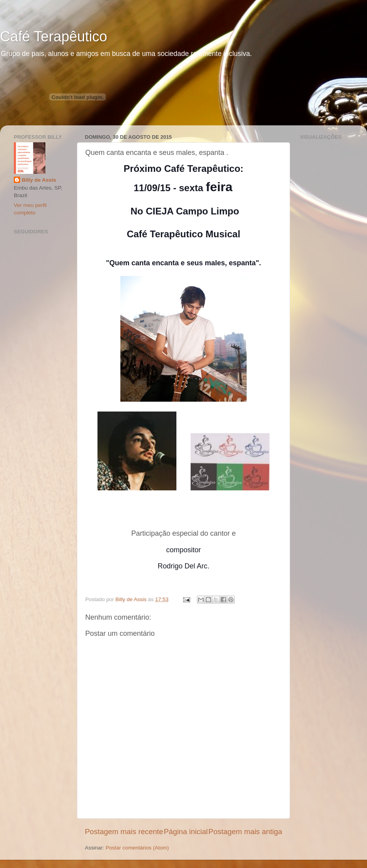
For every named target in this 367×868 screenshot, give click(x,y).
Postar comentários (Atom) (138, 848)
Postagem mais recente (124, 832)
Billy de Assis (39, 180)
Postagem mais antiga (245, 832)
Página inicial (186, 832)
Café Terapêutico (54, 36)
